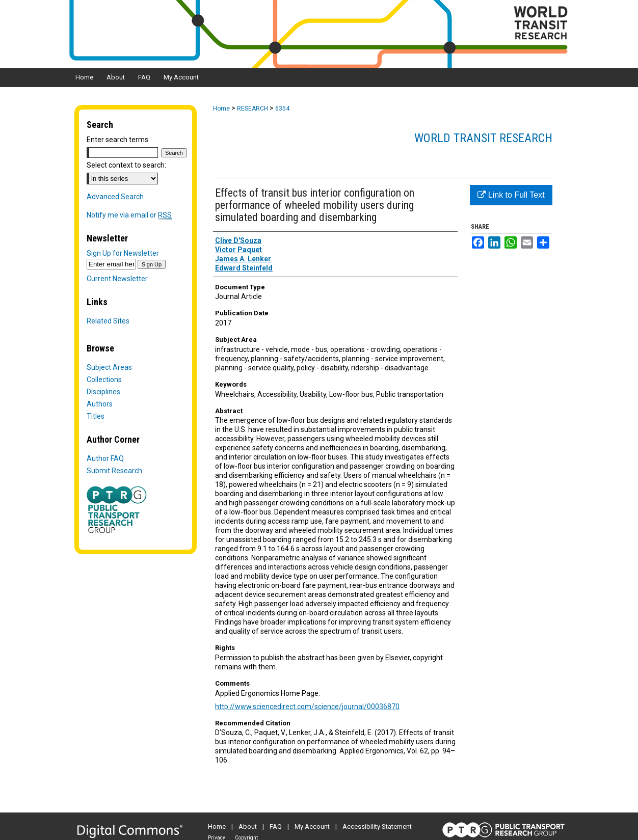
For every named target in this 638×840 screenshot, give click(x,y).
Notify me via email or (129, 215)
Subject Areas (109, 367)
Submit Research (114, 471)
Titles (96, 416)
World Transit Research (483, 138)
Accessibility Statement (377, 827)
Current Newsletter (117, 279)
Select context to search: (126, 165)
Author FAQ (105, 458)
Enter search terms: (118, 140)
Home (221, 109)
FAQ (276, 827)
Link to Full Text (511, 195)
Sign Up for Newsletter (123, 253)
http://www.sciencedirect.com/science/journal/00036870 (307, 707)
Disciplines (103, 392)
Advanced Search (115, 197)
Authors (100, 404)
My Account (312, 827)
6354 (282, 109)
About (248, 827)
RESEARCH (252, 109)
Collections (104, 380)
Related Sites (108, 321)
